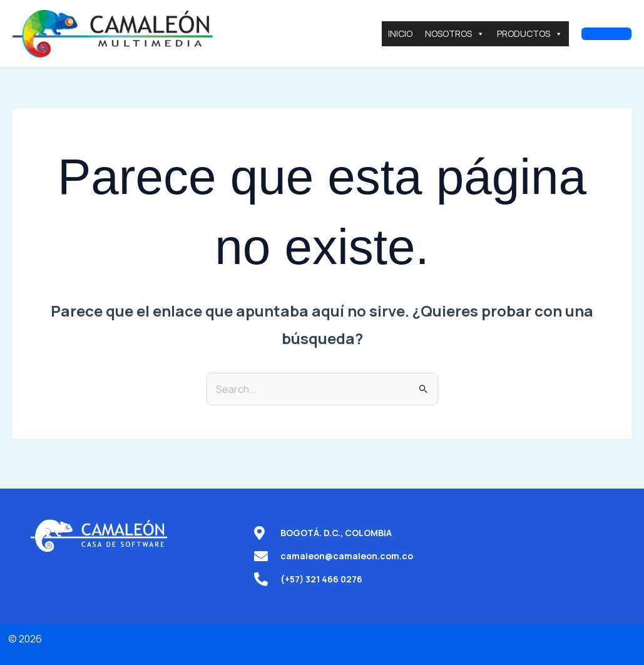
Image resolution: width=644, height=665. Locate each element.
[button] (606, 34)
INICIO (400, 33)
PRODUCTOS (530, 34)
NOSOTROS (455, 34)
